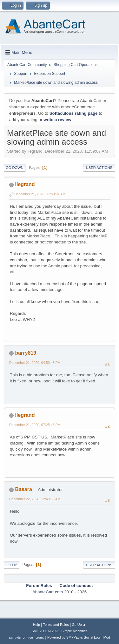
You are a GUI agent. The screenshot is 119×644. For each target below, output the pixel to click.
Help (36, 625)
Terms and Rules (56, 625)
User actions (99, 168)
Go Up (11, 565)
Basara (23, 489)
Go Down (15, 168)
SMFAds (15, 637)
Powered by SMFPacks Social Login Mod (79, 637)
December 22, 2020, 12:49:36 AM (35, 499)
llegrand (25, 184)
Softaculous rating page (74, 113)
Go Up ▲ (79, 625)
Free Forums (36, 637)
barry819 (26, 353)
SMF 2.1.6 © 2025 (45, 631)
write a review (57, 120)
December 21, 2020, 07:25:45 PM (35, 425)
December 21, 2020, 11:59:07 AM (40, 194)
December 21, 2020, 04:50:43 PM (35, 363)
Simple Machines (75, 631)
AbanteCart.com (48, 592)
